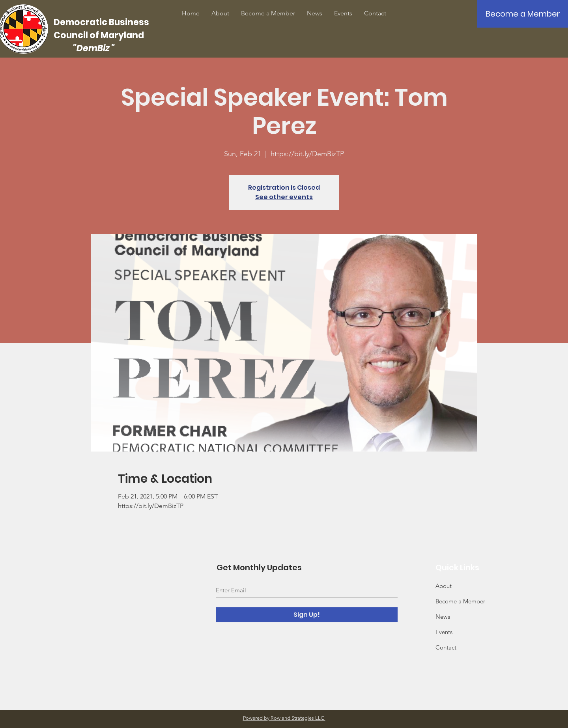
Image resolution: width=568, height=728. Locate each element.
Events (444, 632)
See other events (284, 197)
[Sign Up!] (307, 615)
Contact (446, 647)
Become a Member (460, 601)
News (443, 617)
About (444, 586)
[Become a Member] (523, 14)
